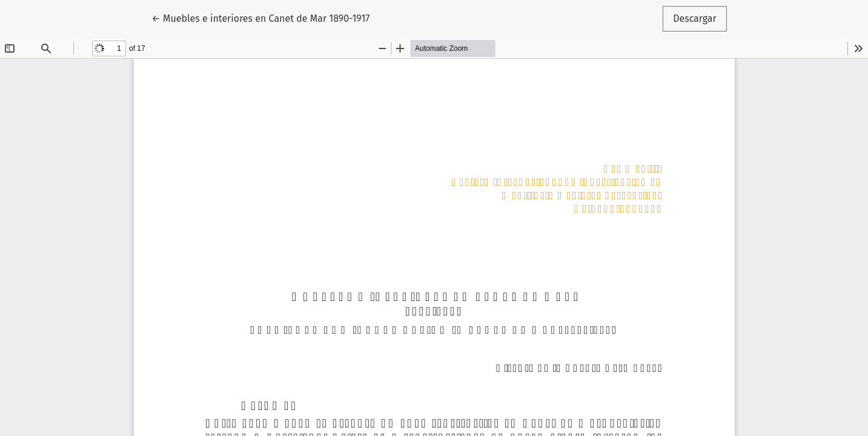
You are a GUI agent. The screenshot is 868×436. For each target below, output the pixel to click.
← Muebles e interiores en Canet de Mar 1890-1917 (260, 18)
